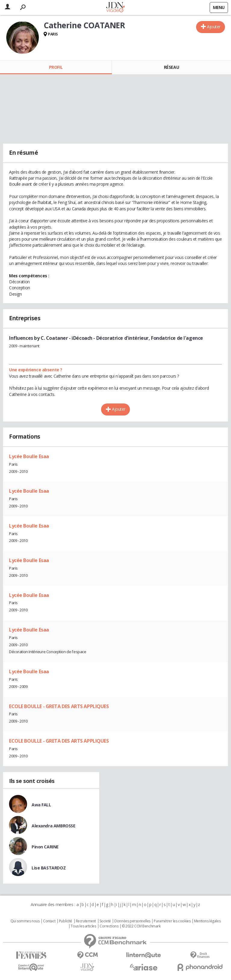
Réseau (171, 67)
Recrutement (86, 921)
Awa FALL (41, 805)
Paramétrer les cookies (172, 921)
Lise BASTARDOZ (49, 868)
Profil (56, 67)
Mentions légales (207, 921)
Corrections (109, 926)
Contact (49, 921)
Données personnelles (132, 921)
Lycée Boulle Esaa (29, 456)
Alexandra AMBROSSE (53, 826)
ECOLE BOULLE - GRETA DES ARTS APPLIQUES (59, 706)
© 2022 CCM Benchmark (141, 926)
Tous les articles (83, 926)
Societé (105, 921)
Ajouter (214, 27)
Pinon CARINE (45, 847)
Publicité (66, 921)
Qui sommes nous (25, 921)
